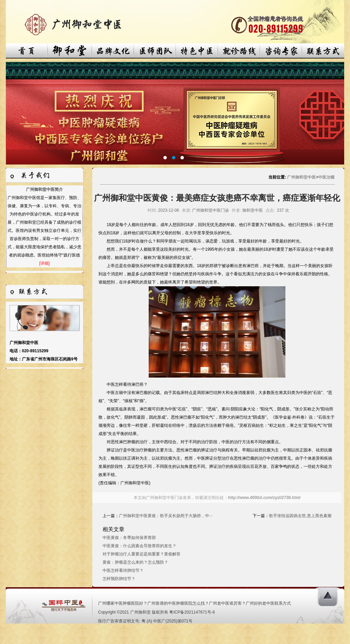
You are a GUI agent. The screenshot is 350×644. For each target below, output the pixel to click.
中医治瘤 (326, 177)
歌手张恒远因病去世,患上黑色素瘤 (300, 516)
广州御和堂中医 (301, 177)
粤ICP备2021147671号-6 (192, 612)
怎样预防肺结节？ (119, 579)
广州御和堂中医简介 (44, 189)
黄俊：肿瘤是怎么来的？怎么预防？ (135, 562)
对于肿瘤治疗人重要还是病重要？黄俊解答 (142, 554)
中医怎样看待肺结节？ (123, 570)
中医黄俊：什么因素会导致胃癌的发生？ (139, 546)
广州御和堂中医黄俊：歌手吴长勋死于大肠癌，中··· (166, 516)
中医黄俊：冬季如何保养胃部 (129, 538)
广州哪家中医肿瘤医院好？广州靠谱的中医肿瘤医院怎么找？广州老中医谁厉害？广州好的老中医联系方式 (194, 603)
